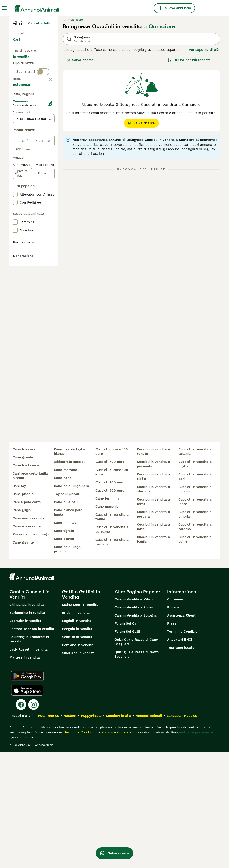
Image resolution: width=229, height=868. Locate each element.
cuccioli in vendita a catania (195, 568)
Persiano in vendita (78, 761)
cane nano (63, 594)
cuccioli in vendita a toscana (112, 658)
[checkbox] (15, 133)
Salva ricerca (80, 60)
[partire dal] (22, 304)
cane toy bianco (26, 582)
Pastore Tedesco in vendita (32, 745)
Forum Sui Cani (127, 740)
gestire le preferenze (196, 849)
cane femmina (107, 615)
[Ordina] (192, 60)
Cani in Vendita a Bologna (136, 732)
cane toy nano (24, 566)
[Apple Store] (27, 807)
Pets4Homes (49, 832)
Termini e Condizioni (184, 748)
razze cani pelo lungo (31, 651)
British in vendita (76, 729)
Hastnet (70, 832)
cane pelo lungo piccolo (67, 666)
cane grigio (22, 627)
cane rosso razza (27, 643)
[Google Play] (27, 792)
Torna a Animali (26, 33)
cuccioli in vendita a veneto (153, 568)
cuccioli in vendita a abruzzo (153, 606)
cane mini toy (65, 639)
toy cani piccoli (67, 610)
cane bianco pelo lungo (68, 629)
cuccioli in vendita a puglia (195, 580)
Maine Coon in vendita (80, 721)
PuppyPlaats (91, 832)
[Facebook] (21, 821)
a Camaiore (159, 26)
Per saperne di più (204, 50)
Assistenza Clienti (182, 732)
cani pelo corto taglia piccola (30, 592)
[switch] (43, 100)
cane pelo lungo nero (71, 602)
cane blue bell (66, 619)
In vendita (25, 62)
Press (172, 740)
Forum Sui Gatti (127, 748)
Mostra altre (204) (40, 215)
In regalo (24, 73)
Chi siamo (175, 716)
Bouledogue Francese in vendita (29, 756)
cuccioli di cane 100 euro (112, 589)
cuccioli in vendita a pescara (153, 631)
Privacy (173, 724)
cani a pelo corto (27, 619)
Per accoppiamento (32, 83)
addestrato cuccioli (70, 578)
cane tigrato (64, 647)
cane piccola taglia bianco (70, 568)
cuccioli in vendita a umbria (195, 631)
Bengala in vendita (77, 745)
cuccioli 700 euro (110, 578)
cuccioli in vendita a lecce (195, 618)
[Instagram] (34, 821)
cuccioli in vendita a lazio (153, 643)
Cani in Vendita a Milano (134, 716)
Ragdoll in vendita (77, 737)
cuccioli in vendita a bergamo (112, 646)
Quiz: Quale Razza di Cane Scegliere (136, 758)
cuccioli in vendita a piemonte (153, 580)
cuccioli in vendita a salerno (195, 643)
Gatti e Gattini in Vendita (81, 711)
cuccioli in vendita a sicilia (153, 593)
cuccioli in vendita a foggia (153, 656)
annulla (45, 110)
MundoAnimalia (119, 832)
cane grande (23, 574)
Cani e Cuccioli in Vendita (29, 711)
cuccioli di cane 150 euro (112, 568)
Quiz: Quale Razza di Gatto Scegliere (137, 771)
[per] (45, 304)
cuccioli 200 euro (110, 599)
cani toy (19, 602)
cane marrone (66, 586)
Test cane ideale (181, 764)
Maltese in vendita (25, 774)
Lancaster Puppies (182, 832)
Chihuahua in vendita (27, 721)
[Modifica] (50, 234)
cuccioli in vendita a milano (195, 606)
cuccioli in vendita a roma (153, 618)
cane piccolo (23, 610)
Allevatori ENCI (180, 756)
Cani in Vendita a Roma (134, 724)
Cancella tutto (40, 23)
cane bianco (64, 655)
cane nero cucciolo (28, 635)
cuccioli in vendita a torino (112, 633)
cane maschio (107, 623)
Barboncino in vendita (27, 729)
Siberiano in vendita (78, 769)
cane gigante (23, 659)
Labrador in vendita (25, 737)
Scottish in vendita (77, 753)
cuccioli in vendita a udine (195, 656)
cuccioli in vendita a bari (195, 593)
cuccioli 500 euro (110, 607)
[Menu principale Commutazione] (4, 8)
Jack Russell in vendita (29, 766)
